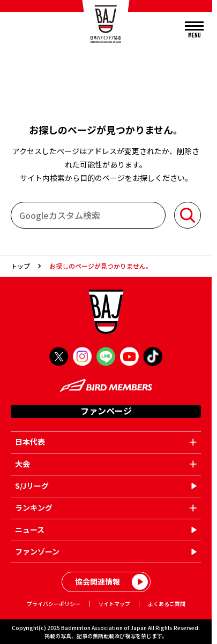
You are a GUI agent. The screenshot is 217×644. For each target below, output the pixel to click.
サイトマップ (114, 604)
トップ (20, 266)
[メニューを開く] (194, 30)
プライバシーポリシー (54, 604)
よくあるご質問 (167, 604)
